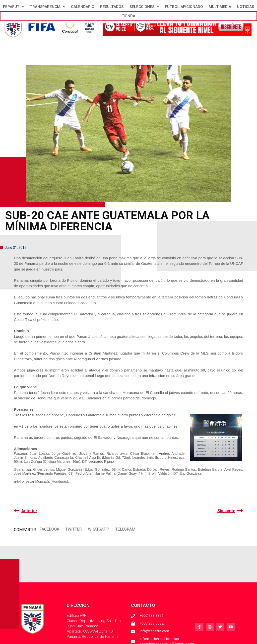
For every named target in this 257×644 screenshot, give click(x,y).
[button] (49, 529)
